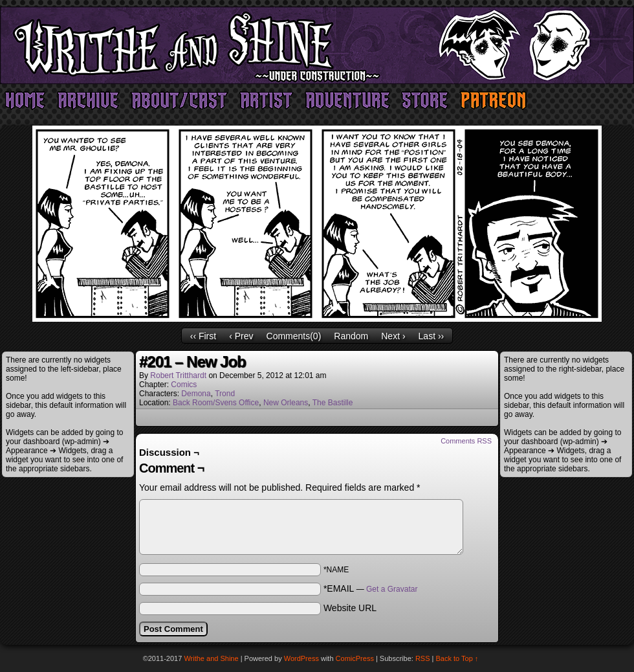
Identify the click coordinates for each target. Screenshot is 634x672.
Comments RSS (466, 441)
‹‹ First (203, 336)
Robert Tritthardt (178, 375)
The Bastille (333, 403)
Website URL (350, 608)
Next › (393, 336)
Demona (196, 394)
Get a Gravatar (392, 589)
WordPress (301, 658)
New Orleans (286, 403)
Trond (225, 394)
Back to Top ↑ (457, 658)
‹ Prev (241, 336)
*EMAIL (371, 588)
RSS (423, 658)
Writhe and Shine (317, 45)
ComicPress (355, 658)
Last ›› (432, 336)
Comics (184, 385)
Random (351, 336)
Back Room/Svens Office (216, 403)
